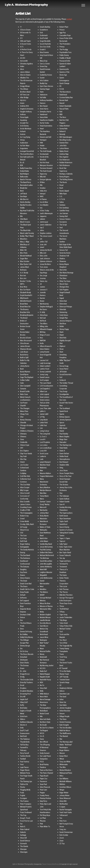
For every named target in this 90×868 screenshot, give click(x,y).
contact (69, 19)
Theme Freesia (47, 864)
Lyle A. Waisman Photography (28, 5)
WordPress (55, 864)
